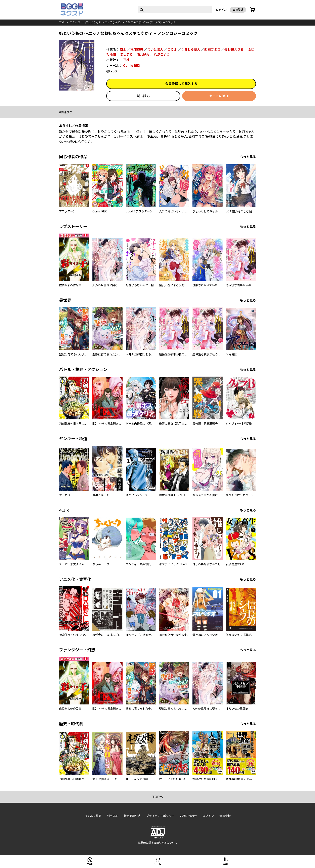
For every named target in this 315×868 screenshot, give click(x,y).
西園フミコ (212, 49)
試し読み (143, 96)
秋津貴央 (137, 49)
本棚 (225, 864)
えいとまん (155, 49)
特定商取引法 (132, 816)
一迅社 (125, 60)
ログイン (221, 10)
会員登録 (238, 10)
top (62, 22)
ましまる (126, 54)
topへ (158, 797)
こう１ (172, 49)
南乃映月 (143, 54)
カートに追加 (219, 96)
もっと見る (248, 157)
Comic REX (132, 66)
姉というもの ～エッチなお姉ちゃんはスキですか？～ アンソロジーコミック (130, 22)
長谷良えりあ (234, 49)
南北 (123, 49)
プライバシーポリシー (160, 816)
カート (157, 864)
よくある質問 (93, 816)
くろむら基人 (191, 49)
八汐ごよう (162, 54)
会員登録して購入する (181, 84)
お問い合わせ (188, 816)
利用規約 (112, 816)
